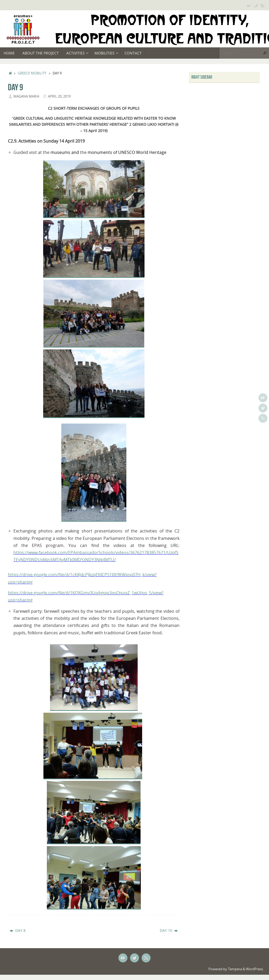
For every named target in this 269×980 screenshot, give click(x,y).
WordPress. (255, 969)
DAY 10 (169, 930)
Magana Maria (26, 96)
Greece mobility (32, 73)
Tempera (235, 969)
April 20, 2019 (59, 96)
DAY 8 (18, 930)
